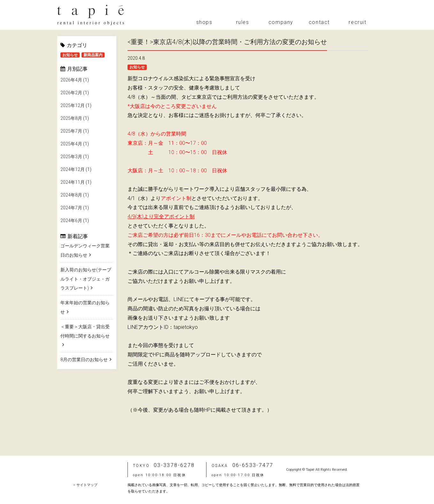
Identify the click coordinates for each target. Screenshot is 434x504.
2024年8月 (71, 195)
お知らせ (70, 55)
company (281, 22)
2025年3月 (71, 157)
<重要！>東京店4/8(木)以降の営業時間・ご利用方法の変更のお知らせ (227, 42)
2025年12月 (73, 105)
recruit (357, 22)
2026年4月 (71, 80)
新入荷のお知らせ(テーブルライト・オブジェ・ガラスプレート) (86, 279)
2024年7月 (71, 208)
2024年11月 (73, 182)
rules (243, 22)
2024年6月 (71, 221)
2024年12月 (73, 169)
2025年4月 (71, 144)
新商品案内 (93, 55)
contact (319, 22)
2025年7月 (71, 131)
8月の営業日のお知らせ (84, 360)
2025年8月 (71, 118)
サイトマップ (87, 485)
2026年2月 (71, 93)
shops (204, 22)
